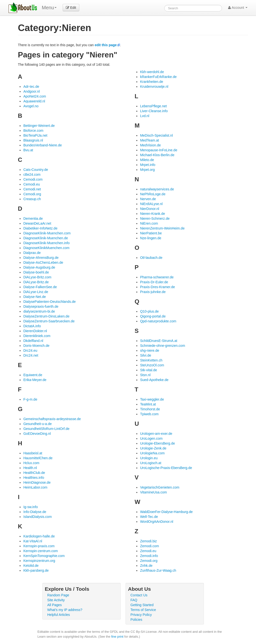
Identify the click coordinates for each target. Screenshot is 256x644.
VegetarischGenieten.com (160, 487)
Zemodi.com (149, 546)
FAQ (134, 600)
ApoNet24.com (35, 96)
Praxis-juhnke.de (153, 292)
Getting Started (142, 605)
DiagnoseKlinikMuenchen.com (46, 248)
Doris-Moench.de (36, 346)
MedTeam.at (149, 140)
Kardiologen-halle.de (39, 536)
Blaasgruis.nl (33, 140)
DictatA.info (32, 326)
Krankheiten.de (151, 82)
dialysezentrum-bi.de (39, 311)
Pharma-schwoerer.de (157, 277)
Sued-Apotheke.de (154, 380)
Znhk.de (146, 566)
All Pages (54, 605)
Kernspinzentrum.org (39, 561)
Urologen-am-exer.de (156, 434)
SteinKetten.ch (151, 360)
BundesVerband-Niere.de (42, 145)
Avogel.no (31, 106)
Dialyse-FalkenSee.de (40, 287)
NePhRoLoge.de (153, 194)
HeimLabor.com (35, 487)
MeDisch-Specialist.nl (156, 135)
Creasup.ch (32, 199)
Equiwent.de (33, 375)
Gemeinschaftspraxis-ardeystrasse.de (52, 419)
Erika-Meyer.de (35, 380)
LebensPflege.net (153, 106)
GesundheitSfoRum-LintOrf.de (46, 429)
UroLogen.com (151, 438)
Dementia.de (33, 218)
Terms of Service (143, 610)
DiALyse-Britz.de (36, 282)
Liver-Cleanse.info (154, 111)
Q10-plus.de (149, 311)
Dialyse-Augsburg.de (39, 267)
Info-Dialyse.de (35, 512)
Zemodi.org (149, 561)
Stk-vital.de (148, 370)
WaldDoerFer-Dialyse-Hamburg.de (166, 512)
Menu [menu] (49, 8)
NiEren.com (149, 223)
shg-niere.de (150, 350)
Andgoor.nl (31, 91)
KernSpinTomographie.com (44, 556)
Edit (71, 8)
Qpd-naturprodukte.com (158, 321)
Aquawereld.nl (34, 101)
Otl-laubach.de (151, 258)
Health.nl (30, 468)
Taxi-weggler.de (152, 399)
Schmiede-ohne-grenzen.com (163, 346)
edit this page (106, 45)
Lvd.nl (145, 116)
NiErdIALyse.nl (151, 204)
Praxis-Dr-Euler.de (154, 282)
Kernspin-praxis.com (39, 546)
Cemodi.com (33, 179)
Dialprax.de (32, 253)
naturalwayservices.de (157, 189)
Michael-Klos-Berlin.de (157, 155)
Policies (136, 620)
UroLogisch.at (151, 463)
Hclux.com (31, 463)
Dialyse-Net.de (35, 297)
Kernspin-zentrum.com (41, 551)
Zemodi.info (149, 556)
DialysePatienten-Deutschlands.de (49, 302)
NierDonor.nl (150, 209)
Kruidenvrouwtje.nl (154, 87)
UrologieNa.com (152, 453)
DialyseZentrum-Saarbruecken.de (49, 321)
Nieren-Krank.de (152, 214)
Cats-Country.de (36, 170)
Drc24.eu (30, 350)
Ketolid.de (31, 566)
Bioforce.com (33, 131)
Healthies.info (34, 478)
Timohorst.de (150, 409)
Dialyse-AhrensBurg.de (41, 258)
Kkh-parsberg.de (36, 570)
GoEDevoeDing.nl (37, 434)
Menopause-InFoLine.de (159, 150)
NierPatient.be (151, 233)
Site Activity (56, 600)
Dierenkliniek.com (37, 336)
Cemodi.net (32, 189)
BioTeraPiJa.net (35, 135)
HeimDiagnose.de (37, 482)
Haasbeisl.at (33, 453)
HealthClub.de (34, 473)
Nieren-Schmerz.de (155, 218)
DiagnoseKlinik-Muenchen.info (46, 243)
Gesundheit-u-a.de (37, 424)
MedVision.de (150, 145)
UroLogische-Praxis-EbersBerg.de (166, 468)
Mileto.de (147, 160)
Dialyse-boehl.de (36, 272)
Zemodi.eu (148, 551)
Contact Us (139, 595)
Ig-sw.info (30, 507)
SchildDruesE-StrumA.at (159, 341)
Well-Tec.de (149, 517)
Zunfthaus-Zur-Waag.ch (158, 570)
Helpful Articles (59, 615)
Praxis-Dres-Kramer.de (157, 287)
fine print (117, 637)
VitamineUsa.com (153, 492)
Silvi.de (145, 355)
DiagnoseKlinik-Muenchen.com (47, 233)
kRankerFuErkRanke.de (158, 77)
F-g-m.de (30, 399)
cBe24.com (32, 175)
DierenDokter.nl (35, 331)
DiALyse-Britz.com (37, 277)
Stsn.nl (145, 375)
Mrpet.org (147, 170)
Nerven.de (148, 199)
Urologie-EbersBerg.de (157, 443)
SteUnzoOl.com (152, 365)
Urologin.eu (149, 458)
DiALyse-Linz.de (36, 292)
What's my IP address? (65, 610)
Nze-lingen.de (151, 238)
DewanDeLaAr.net (37, 223)
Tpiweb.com (149, 414)
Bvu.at (28, 150)
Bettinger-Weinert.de (39, 126)
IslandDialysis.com (37, 517)
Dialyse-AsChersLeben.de (43, 262)
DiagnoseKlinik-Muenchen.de (46, 238)
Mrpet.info (148, 165)
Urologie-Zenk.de (153, 448)
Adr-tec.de (31, 87)
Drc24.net (31, 355)
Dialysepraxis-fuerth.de (41, 306)
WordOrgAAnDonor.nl (157, 522)
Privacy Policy (141, 615)
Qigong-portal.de (153, 316)
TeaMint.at (148, 404)
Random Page (58, 595)
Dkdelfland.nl (33, 341)
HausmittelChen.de (38, 458)
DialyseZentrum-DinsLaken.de (46, 316)
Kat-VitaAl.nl (33, 541)
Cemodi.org (32, 194)
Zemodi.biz (148, 541)
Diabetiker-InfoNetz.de (40, 228)
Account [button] (238, 8)
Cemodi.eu (32, 184)
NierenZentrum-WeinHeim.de (162, 228)
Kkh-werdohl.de (152, 72)
